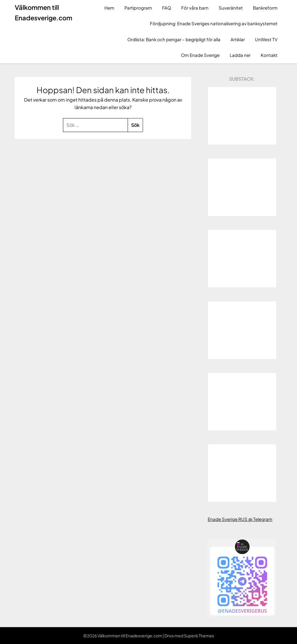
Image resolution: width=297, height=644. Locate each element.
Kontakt (269, 55)
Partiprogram (138, 8)
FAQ (167, 8)
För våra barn (195, 8)
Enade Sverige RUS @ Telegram (240, 519)
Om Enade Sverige (200, 55)
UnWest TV (266, 39)
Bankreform (265, 8)
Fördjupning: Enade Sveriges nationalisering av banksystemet (214, 23)
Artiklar (238, 39)
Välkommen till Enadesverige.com (44, 12)
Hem (109, 8)
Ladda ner (240, 55)
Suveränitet (231, 8)
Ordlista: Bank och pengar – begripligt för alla (174, 39)
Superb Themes (199, 636)
